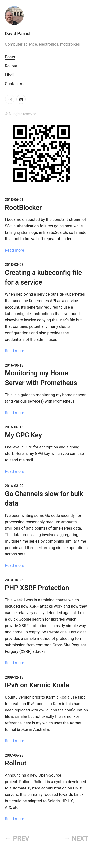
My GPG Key (23, 435)
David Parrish (18, 34)
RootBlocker (23, 208)
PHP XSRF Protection (37, 588)
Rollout (11, 66)
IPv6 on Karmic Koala (37, 685)
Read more (15, 250)
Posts (10, 57)
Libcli (10, 75)
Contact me (15, 84)
